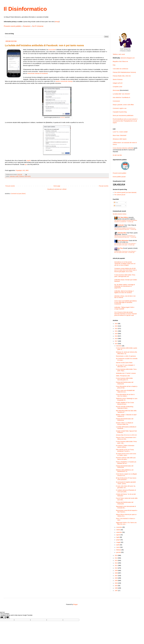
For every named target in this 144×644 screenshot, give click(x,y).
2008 (116, 573)
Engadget (19, 170)
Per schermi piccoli (120, 195)
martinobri (121, 225)
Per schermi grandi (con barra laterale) (125, 192)
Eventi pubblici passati (119, 177)
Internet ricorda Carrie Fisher (124, 363)
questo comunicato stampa (64, 81)
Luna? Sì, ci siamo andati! (120, 132)
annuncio (63, 117)
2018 (116, 339)
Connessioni (116, 101)
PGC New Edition (123, 217)
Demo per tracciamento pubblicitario (123, 115)
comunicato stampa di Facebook (38, 73)
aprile (118, 545)
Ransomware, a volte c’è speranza (126, 356)
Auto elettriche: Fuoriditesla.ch (121, 97)
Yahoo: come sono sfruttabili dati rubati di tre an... (125, 391)
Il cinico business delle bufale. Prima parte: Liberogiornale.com (125, 276)
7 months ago (133, 229)
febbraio (119, 550)
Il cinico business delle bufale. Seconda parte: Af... (124, 379)
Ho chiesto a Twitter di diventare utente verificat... (125, 446)
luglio (118, 537)
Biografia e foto (117, 61)
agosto (118, 535)
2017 (116, 341)
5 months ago (130, 222)
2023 (116, 326)
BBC (27, 170)
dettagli (57, 22)
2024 (116, 324)
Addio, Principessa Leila (123, 376)
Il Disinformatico (25, 9)
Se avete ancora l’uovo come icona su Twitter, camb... (126, 454)
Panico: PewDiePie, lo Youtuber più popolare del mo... (126, 463)
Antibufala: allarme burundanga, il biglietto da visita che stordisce (124, 292)
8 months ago (131, 245)
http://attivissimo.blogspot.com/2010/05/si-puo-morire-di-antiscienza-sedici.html (125, 229)
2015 (116, 555)
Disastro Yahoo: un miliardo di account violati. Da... (124, 424)
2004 (116, 583)
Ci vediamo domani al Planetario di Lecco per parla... (126, 491)
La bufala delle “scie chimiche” (121, 94)
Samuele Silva (122, 233)
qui (26, 164)
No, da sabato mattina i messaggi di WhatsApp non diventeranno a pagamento (125, 286)
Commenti (118, 206)
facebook (22, 176)
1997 (116, 591)
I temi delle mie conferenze (120, 69)
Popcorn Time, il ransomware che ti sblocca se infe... (126, 438)
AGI (24, 170)
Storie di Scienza (118, 79)
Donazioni (27, 26)
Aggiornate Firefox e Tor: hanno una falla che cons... (126, 523)
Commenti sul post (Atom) (18, 194)
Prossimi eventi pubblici (12, 26)
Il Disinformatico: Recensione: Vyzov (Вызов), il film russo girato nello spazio (125, 244)
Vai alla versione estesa (120, 214)
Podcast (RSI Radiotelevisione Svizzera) (124, 72)
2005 (116, 581)
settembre (119, 532)
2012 (116, 563)
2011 (116, 565)
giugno (118, 540)
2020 (116, 334)
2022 (116, 329)
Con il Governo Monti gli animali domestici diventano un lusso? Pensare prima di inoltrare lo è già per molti (126, 314)
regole (29, 160)
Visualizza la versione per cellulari (57, 189)
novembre (119, 527)
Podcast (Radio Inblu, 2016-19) (122, 76)
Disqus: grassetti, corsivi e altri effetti (123, 105)
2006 (116, 578)
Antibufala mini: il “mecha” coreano (126, 373)
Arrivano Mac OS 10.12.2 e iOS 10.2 (126, 435)
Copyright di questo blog (120, 112)
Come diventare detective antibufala (123, 148)
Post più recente (10, 186)
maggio (119, 542)
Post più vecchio (104, 186)
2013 (116, 560)
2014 (116, 558)
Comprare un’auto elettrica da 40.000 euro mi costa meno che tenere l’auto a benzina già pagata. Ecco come (126, 270)
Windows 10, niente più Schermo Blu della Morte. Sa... (127, 353)
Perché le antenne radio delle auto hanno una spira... (126, 458)
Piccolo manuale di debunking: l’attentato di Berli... (125, 407)
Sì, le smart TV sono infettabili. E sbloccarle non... (125, 366)
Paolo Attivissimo (123, 241)
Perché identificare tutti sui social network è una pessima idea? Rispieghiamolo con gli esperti (125, 121)
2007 (116, 576)
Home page (57, 186)
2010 (116, 568)
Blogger (75, 604)
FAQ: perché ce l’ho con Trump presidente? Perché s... (125, 450)
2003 (116, 586)
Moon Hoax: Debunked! (120, 135)
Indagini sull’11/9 (118, 83)
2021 (116, 331)
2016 (116, 344)
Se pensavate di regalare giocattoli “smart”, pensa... (126, 483)
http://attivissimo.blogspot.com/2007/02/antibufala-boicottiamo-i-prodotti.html (126, 221)
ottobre (118, 530)
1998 (116, 588)
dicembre (119, 346)
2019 (116, 336)
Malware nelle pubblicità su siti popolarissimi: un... (125, 471)
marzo (118, 547)
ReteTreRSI (28, 176)
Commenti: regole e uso (120, 108)
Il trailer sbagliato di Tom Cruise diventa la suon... (125, 403)
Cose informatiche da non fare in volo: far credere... (125, 395)
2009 (116, 571)
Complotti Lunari (117, 87)
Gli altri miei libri (117, 155)
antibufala (12, 176)
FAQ (114, 65)
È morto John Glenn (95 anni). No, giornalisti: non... (126, 487)
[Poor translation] (7, 617)
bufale (17, 176)
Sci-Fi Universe (38, 26)
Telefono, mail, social (119, 54)
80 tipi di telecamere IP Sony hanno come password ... (126, 479)
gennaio (119, 552)
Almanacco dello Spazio (120, 139)
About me (125, 61)
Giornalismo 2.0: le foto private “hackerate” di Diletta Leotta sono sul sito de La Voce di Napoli (125, 264)
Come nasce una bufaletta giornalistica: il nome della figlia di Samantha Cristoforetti (126, 302)
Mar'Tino (120, 248)
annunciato (52, 50)
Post (116, 202)
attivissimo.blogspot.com (128, 58)
